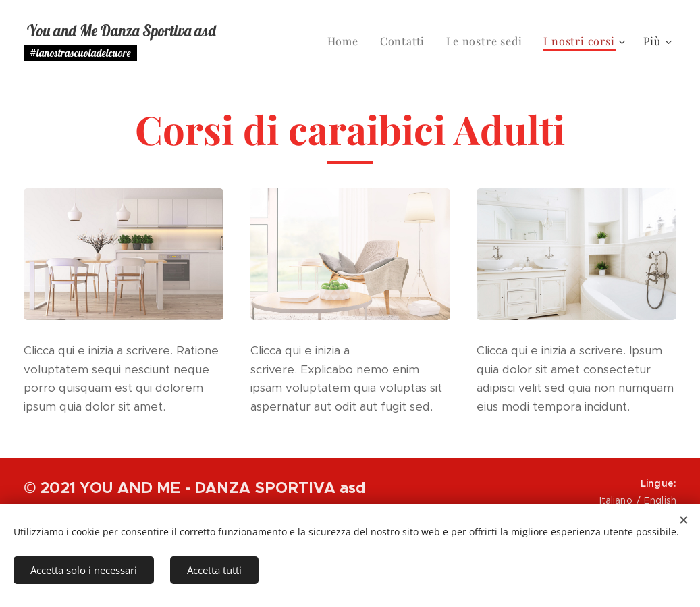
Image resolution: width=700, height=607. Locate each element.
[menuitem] (347, 41)
